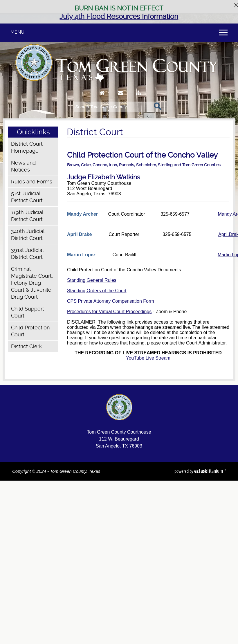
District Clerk (27, 346)
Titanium (209, 471)
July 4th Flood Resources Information (119, 17)
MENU (17, 32)
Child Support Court (28, 312)
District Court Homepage (27, 147)
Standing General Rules (92, 280)
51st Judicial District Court (27, 197)
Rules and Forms (32, 182)
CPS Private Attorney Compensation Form (111, 301)
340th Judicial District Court (28, 235)
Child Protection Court (30, 331)
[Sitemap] (138, 98)
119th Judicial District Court (27, 216)
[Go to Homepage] (102, 98)
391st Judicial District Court (27, 254)
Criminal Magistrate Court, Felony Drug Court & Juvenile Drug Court (32, 283)
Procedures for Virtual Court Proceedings (109, 312)
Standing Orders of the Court (97, 291)
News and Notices (23, 166)
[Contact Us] (120, 98)
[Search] (112, 107)
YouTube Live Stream (148, 358)
